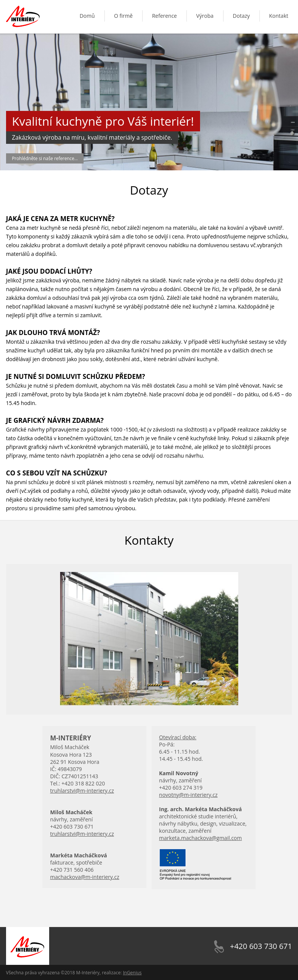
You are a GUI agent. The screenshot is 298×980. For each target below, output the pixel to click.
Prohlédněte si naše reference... (45, 158)
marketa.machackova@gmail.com (201, 838)
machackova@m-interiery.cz (85, 877)
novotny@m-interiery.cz (189, 795)
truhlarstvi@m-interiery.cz (82, 791)
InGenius (132, 973)
